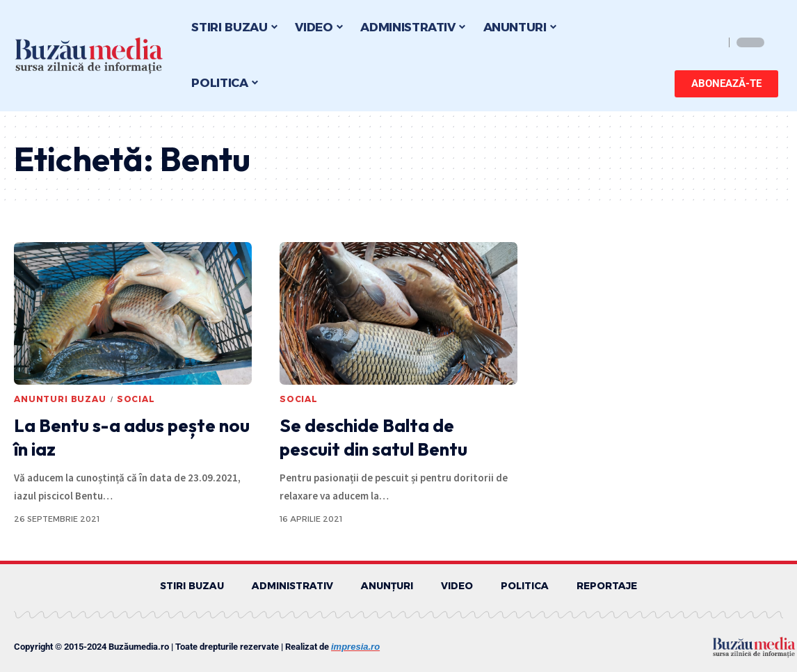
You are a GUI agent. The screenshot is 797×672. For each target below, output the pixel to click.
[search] (710, 42)
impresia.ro (355, 647)
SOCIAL (136, 399)
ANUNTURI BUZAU (60, 399)
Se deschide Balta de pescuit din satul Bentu (373, 437)
